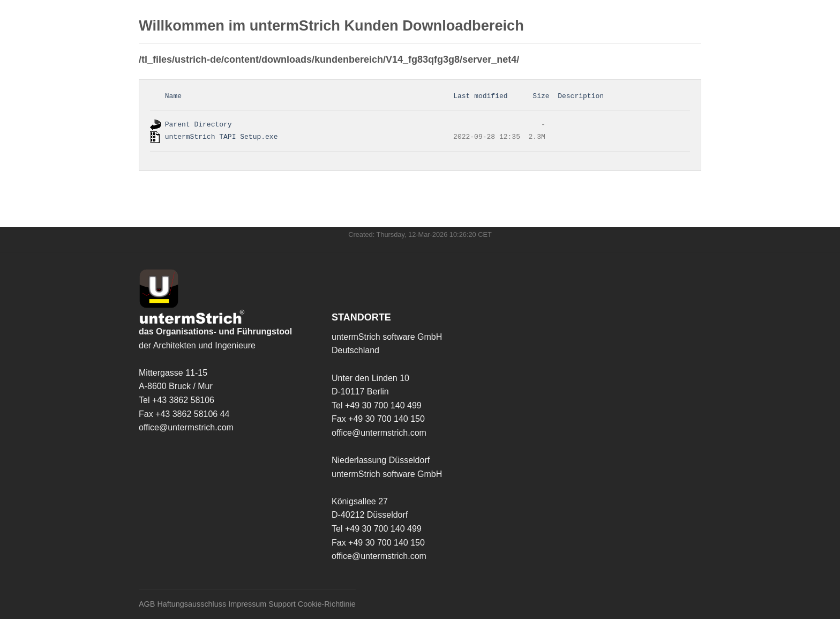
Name (173, 96)
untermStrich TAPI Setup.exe (222, 137)
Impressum (247, 605)
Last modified (480, 96)
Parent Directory (198, 125)
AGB (147, 605)
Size (541, 96)
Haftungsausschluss (192, 605)
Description (581, 96)
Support (282, 605)
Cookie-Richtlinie (327, 605)
